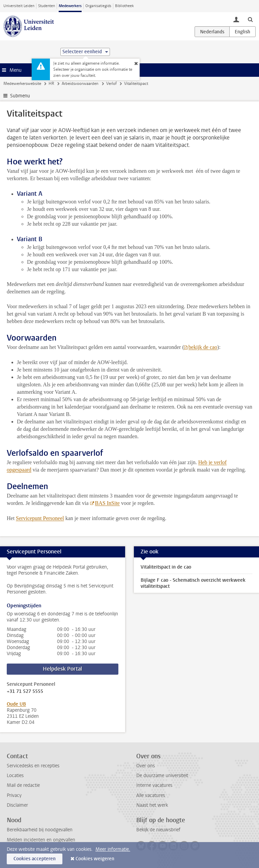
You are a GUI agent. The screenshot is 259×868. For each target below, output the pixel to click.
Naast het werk (152, 805)
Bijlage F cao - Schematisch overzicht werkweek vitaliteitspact (193, 583)
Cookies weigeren (95, 859)
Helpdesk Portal (62, 669)
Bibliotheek (124, 6)
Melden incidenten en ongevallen (41, 840)
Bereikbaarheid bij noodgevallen (40, 830)
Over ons (146, 766)
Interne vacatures (154, 785)
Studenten (47, 6)
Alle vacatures (151, 795)
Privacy (14, 795)
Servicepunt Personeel (40, 518)
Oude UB (16, 704)
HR (51, 84)
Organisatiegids (98, 6)
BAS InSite (107, 503)
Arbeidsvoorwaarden (80, 84)
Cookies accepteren (35, 859)
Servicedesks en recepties (33, 766)
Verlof (111, 84)
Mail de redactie (23, 785)
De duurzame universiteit (162, 776)
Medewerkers (70, 6)
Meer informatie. (113, 849)
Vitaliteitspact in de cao (166, 567)
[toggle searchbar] (250, 19)
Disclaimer (17, 805)
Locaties (15, 776)
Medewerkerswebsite (22, 84)
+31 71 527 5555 (25, 692)
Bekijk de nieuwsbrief (158, 830)
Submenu (20, 96)
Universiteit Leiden (19, 6)
